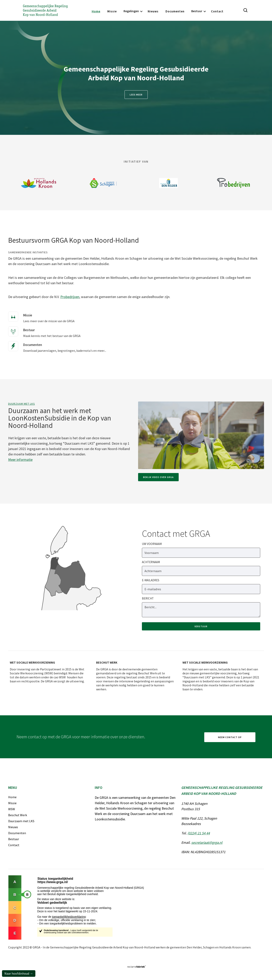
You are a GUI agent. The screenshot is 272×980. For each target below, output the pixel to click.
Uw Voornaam (152, 544)
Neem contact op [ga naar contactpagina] (230, 737)
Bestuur (14, 839)
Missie (112, 11)
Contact (217, 11)
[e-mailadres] (201, 589)
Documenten (175, 11)
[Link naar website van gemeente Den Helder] (168, 183)
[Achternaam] (201, 571)
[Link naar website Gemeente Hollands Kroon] (39, 183)
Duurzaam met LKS (22, 404)
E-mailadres (151, 580)
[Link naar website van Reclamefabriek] (136, 967)
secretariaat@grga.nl (207, 842)
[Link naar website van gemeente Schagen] (104, 183)
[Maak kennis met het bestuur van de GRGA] (46, 330)
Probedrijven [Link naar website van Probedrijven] (70, 297)
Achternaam (151, 562)
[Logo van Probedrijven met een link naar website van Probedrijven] (233, 183)
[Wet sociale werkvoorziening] (49, 671)
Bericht (148, 598)
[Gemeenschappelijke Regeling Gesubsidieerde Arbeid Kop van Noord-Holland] (45, 10)
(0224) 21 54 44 (199, 833)
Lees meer (136, 95)
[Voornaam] (201, 553)
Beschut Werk (18, 815)
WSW (12, 809)
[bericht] (201, 610)
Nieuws (153, 11)
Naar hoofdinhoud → (19, 973)
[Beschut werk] (135, 675)
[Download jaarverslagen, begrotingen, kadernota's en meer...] (59, 345)
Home (96, 11)
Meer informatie (20, 460)
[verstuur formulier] (201, 626)
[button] (132, 11)
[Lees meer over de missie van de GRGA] (43, 316)
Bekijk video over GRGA (158, 477)
